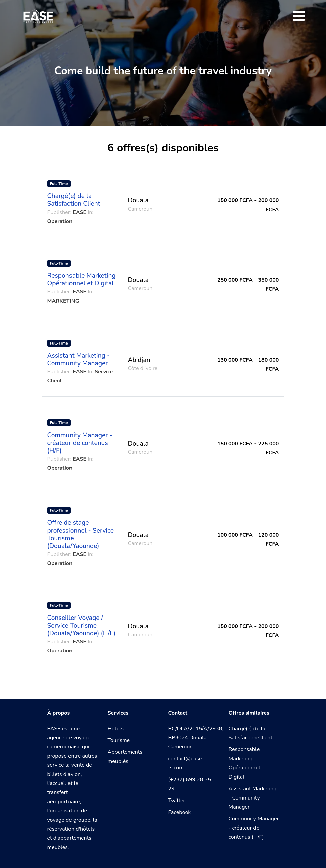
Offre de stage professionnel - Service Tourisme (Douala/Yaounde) (81, 534)
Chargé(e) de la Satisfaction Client (74, 200)
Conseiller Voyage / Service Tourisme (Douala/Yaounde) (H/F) (82, 626)
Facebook (180, 812)
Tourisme (119, 740)
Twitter (177, 801)
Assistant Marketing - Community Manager (79, 359)
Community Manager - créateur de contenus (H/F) (80, 443)
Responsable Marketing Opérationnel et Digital (82, 280)
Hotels (116, 729)
